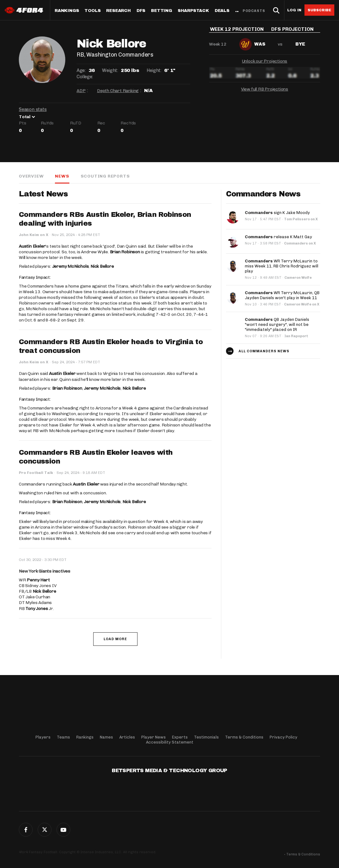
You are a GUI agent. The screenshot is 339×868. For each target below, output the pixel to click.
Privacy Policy (283, 737)
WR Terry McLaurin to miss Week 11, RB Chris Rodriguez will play (282, 266)
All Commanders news (264, 351)
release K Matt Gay (278, 237)
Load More (115, 639)
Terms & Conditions (244, 737)
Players (43, 737)
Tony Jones (37, 609)
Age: (81, 70)
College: (85, 77)
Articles (127, 737)
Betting (161, 11)
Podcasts (254, 11)
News (62, 176)
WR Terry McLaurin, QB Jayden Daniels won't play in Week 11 (282, 295)
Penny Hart (38, 580)
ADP (81, 91)
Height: (154, 70)
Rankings (67, 11)
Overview (31, 176)
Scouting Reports (105, 176)
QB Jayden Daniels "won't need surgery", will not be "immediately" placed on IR (277, 324)
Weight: (110, 70)
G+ (63, 830)
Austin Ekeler (32, 246)
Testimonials (206, 737)
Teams (63, 737)
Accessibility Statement (170, 742)
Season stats (33, 109)
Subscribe (319, 10)
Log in (294, 10)
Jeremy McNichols (70, 266)
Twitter (45, 830)
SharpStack (193, 11)
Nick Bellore (102, 266)
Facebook (26, 830)
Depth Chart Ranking (118, 91)
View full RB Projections (265, 93)
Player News (153, 737)
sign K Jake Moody (277, 213)
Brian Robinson (125, 252)
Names (106, 737)
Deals (222, 11)
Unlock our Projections (265, 66)
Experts (180, 737)
